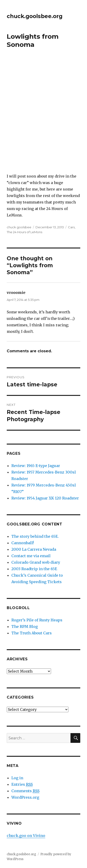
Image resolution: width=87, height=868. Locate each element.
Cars (71, 227)
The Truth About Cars (32, 633)
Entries (22, 784)
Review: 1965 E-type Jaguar (36, 466)
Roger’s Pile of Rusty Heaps (37, 620)
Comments (25, 791)
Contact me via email (31, 556)
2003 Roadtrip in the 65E (34, 569)
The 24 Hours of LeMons (24, 232)
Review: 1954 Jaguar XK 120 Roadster (45, 498)
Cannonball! (23, 543)
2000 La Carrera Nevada (34, 549)
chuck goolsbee (19, 227)
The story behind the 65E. (35, 536)
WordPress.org (25, 797)
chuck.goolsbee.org (35, 16)
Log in (17, 778)
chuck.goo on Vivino (26, 836)
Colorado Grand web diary (36, 562)
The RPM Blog (25, 626)
